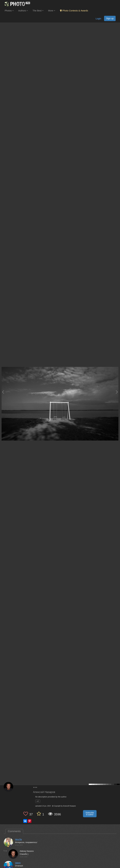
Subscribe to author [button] (90, 814)
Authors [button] (23, 11)
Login (98, 19)
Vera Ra (18, 839)
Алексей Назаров (44, 792)
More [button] (52, 11)
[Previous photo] (3, 392)
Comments (14, 831)
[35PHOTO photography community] (17, 4)
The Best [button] (38, 11)
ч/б (38, 801)
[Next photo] (117, 392)
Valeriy (18, 863)
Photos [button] (9, 11)
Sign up (110, 18)
